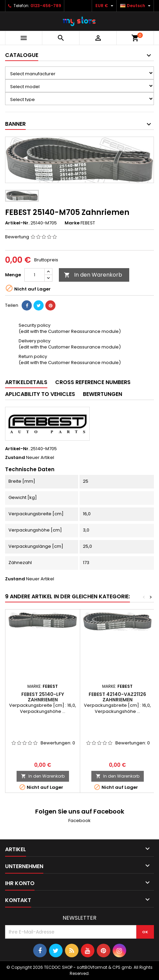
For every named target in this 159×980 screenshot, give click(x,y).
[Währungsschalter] (105, 6)
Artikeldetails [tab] (26, 382)
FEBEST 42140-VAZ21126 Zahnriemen (117, 697)
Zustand (15, 458)
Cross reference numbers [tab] (93, 382)
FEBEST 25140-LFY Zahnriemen (43, 697)
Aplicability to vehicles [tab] (40, 394)
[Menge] (35, 275)
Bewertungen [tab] (103, 394)
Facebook (79, 821)
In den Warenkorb (93, 275)
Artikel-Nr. (17, 223)
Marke (72, 223)
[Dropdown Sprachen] (136, 6)
